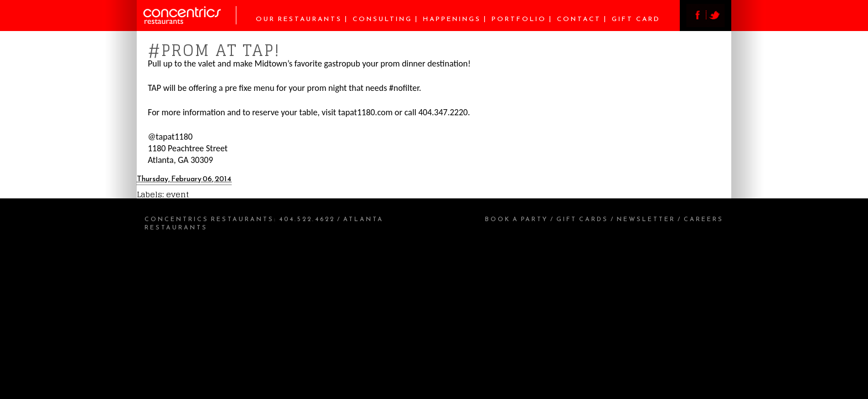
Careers (704, 219)
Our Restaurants (299, 19)
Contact (579, 19)
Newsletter (646, 219)
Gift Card (636, 19)
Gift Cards (582, 219)
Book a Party (516, 219)
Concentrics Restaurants (209, 219)
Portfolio (519, 19)
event (177, 194)
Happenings (452, 19)
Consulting (383, 19)
